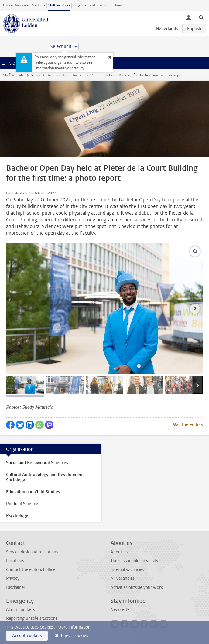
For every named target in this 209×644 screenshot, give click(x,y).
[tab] (25, 385)
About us (119, 552)
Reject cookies (74, 636)
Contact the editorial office (31, 570)
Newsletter (121, 610)
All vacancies (122, 578)
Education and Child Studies (33, 492)
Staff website (14, 75)
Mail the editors (188, 425)
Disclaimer (16, 587)
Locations (15, 561)
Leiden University (16, 5)
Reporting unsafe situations (32, 618)
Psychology (17, 516)
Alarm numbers (20, 610)
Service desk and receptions (32, 552)
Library (118, 5)
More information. (75, 627)
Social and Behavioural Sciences (37, 463)
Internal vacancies (127, 570)
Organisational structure (91, 5)
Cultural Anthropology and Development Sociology (45, 477)
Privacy (13, 578)
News (35, 75)
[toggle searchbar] (201, 17)
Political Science (22, 504)
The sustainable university (134, 561)
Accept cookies (27, 636)
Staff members (59, 5)
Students (38, 5)
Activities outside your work (137, 587)
